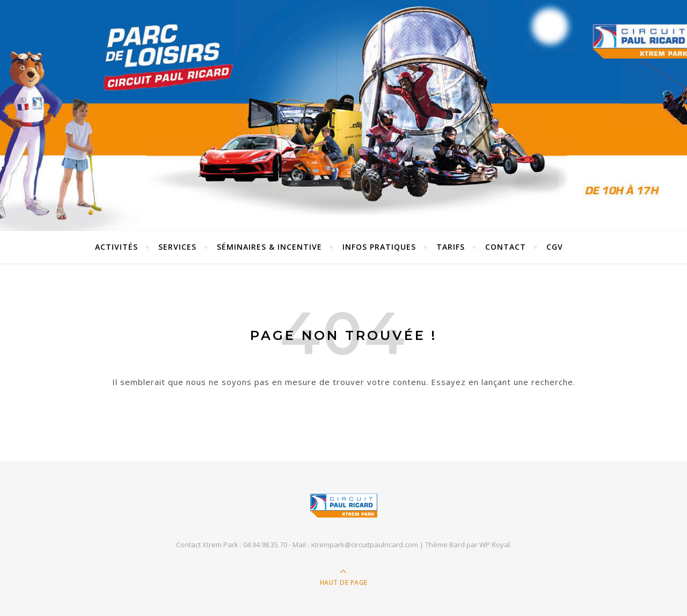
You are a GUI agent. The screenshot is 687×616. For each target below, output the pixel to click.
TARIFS (451, 247)
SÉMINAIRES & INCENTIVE (269, 247)
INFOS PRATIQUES (379, 247)
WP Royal (495, 545)
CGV (555, 247)
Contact (506, 247)
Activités (116, 247)
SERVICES (177, 247)
